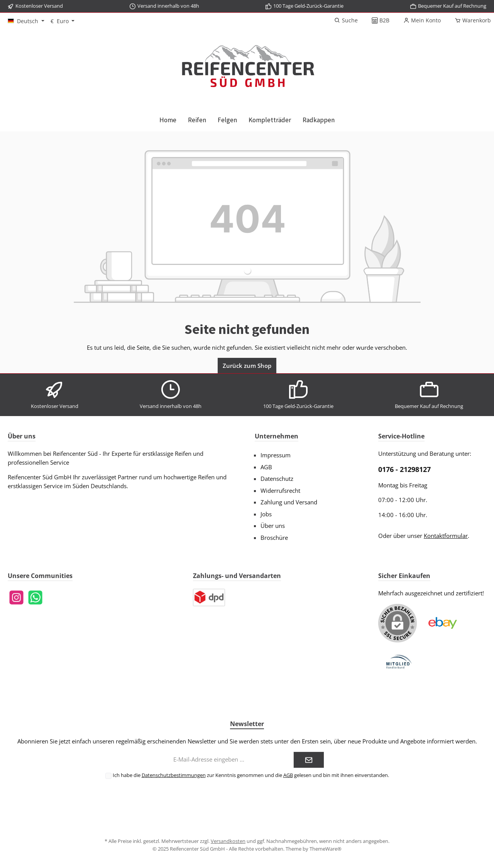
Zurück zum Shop (247, 366)
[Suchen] (346, 20)
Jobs (266, 514)
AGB (266, 467)
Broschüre (274, 538)
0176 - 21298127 (404, 469)
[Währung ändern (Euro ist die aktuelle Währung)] (63, 21)
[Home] (168, 120)
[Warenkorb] (470, 20)
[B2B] (381, 20)
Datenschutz (277, 479)
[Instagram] (16, 597)
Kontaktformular (446, 536)
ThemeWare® (326, 849)
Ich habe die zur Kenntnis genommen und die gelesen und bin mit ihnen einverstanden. (251, 775)
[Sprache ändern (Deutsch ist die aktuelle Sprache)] (26, 21)
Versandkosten (228, 841)
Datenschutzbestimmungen (174, 775)
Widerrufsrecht (280, 490)
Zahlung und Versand (289, 502)
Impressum (276, 455)
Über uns (273, 526)
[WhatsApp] (35, 597)
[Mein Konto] (422, 20)
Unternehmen (277, 436)
